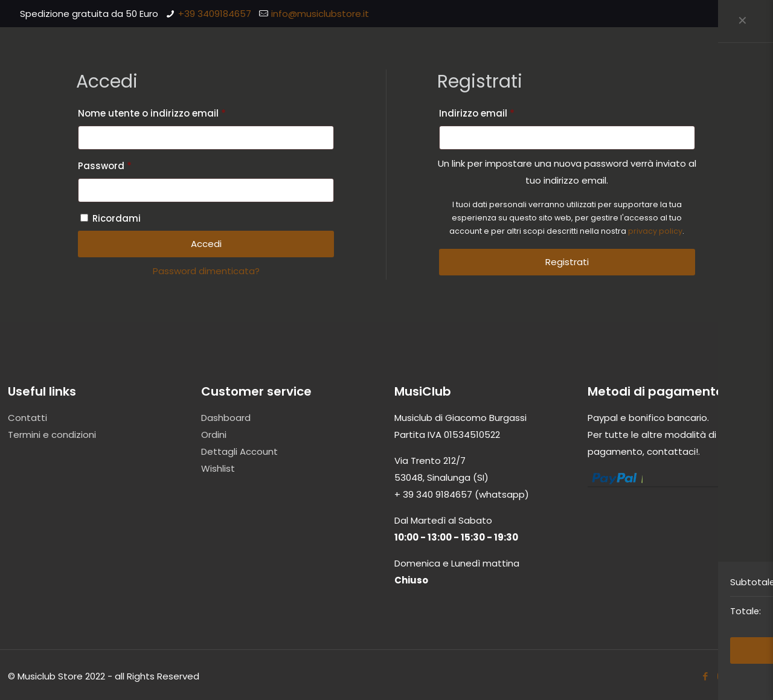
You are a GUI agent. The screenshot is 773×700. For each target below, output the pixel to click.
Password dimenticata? (206, 271)
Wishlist (218, 468)
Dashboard (226, 418)
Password (126, 165)
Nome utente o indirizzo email (173, 112)
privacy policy (655, 231)
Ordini (214, 435)
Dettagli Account (239, 451)
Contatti (27, 418)
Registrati (567, 262)
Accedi (206, 244)
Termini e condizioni (52, 435)
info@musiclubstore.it (320, 14)
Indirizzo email (498, 112)
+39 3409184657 (215, 14)
